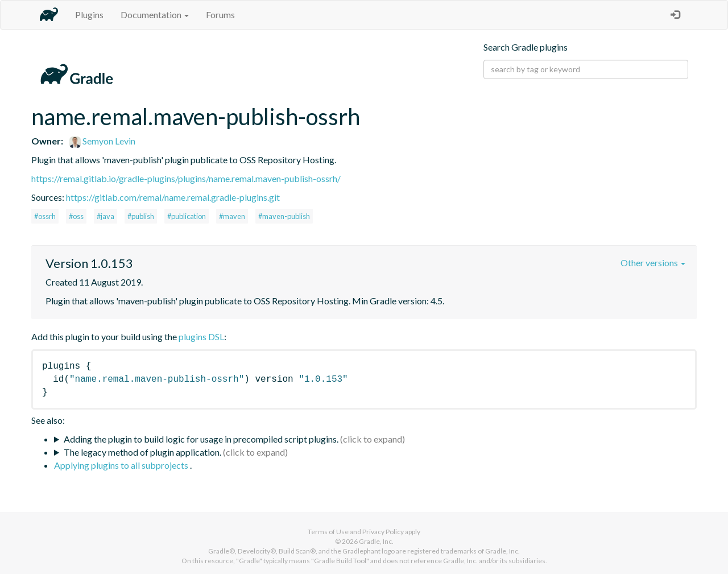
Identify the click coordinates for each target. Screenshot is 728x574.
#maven (232, 216)
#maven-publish (284, 216)
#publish (141, 216)
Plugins (89, 15)
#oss (76, 216)
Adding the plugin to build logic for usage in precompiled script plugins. (201, 439)
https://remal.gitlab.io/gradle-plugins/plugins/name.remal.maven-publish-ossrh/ (186, 178)
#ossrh (45, 216)
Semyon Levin (102, 141)
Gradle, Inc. (376, 541)
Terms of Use (328, 532)
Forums (220, 15)
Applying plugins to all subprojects (122, 465)
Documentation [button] (155, 15)
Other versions (653, 263)
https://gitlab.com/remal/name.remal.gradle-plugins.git (173, 197)
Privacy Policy (383, 532)
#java (106, 216)
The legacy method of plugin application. (142, 452)
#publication (187, 216)
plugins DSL (201, 336)
